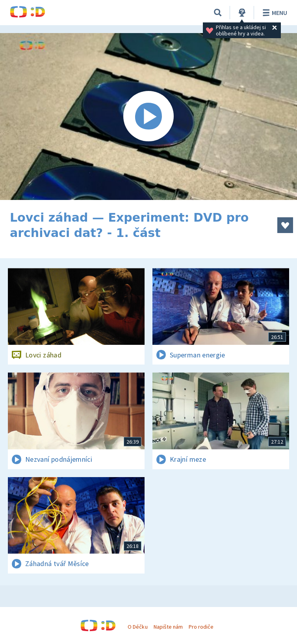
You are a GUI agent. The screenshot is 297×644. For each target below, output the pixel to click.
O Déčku (137, 627)
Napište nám (168, 627)
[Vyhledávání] (218, 13)
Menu (274, 13)
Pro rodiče (201, 627)
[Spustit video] (148, 117)
